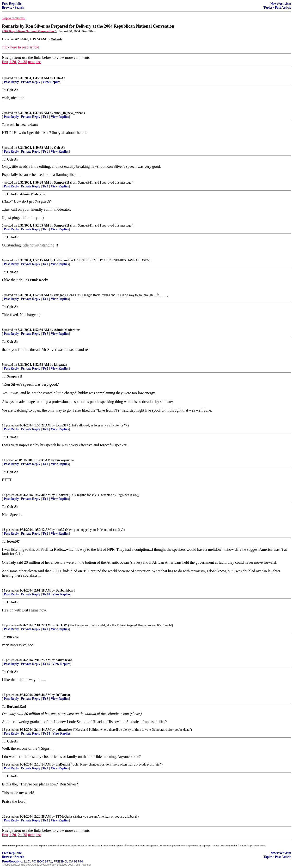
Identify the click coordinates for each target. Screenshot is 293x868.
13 (4, 530)
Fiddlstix (62, 495)
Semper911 (62, 183)
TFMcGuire (64, 817)
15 (4, 625)
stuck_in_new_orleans (69, 113)
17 (4, 695)
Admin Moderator (67, 330)
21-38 (22, 62)
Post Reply (11, 82)
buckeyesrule (65, 460)
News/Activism (281, 4)
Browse (7, 8)
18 (4, 730)
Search (19, 8)
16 (4, 660)
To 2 (46, 152)
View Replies (52, 82)
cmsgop (59, 295)
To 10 (46, 594)
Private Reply (31, 82)
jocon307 (62, 425)
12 (4, 495)
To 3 (46, 229)
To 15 (46, 664)
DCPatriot (63, 695)
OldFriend (61, 260)
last (38, 62)
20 (4, 817)
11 (3, 460)
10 (4, 425)
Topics (268, 8)
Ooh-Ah (60, 78)
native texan (64, 660)
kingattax (61, 365)
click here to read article (21, 47)
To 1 (46, 117)
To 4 (46, 429)
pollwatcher (64, 730)
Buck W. (62, 625)
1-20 (13, 62)
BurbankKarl (65, 590)
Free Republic (12, 4)
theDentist (63, 764)
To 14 (46, 733)
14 (4, 590)
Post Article (283, 8)
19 (4, 764)
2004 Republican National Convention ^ (29, 31)
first (5, 62)
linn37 (60, 530)
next (31, 62)
